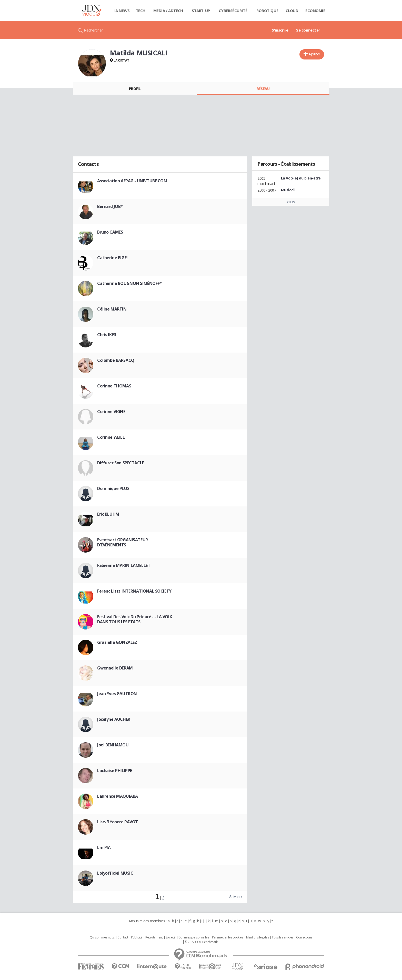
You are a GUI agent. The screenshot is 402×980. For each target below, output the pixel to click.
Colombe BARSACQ (116, 360)
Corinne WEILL (111, 437)
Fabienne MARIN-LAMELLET (124, 565)
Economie (315, 11)
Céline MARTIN (112, 309)
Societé (170, 937)
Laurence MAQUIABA (118, 796)
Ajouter (314, 54)
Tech (141, 11)
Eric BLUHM (108, 514)
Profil (135, 89)
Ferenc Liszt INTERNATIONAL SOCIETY (134, 591)
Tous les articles (283, 937)
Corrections (304, 937)
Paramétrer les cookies (228, 937)
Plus (291, 202)
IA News (122, 11)
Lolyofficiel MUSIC (115, 873)
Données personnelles (194, 937)
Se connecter (308, 30)
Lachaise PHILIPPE (115, 771)
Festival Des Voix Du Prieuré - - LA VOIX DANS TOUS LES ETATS (135, 619)
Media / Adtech (168, 11)
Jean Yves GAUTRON (117, 694)
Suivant (235, 897)
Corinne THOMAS (114, 386)
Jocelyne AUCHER (114, 719)
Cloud (292, 11)
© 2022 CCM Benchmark (201, 942)
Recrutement (154, 937)
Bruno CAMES (110, 232)
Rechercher (93, 30)
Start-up (201, 11)
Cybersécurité (233, 11)
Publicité (137, 937)
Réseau (263, 89)
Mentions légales (257, 937)
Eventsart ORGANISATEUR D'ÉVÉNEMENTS (123, 542)
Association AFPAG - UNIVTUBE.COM (132, 181)
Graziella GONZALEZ (117, 642)
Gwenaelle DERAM (115, 668)
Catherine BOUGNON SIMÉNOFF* (129, 283)
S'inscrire (280, 30)
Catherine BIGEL (113, 258)
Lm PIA (104, 847)
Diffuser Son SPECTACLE (121, 463)
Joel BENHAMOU (113, 745)
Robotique (267, 11)
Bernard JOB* (110, 206)
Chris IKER (107, 335)
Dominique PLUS (113, 488)
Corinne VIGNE (111, 412)
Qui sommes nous (102, 937)
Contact (123, 937)
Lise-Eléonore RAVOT (118, 822)
